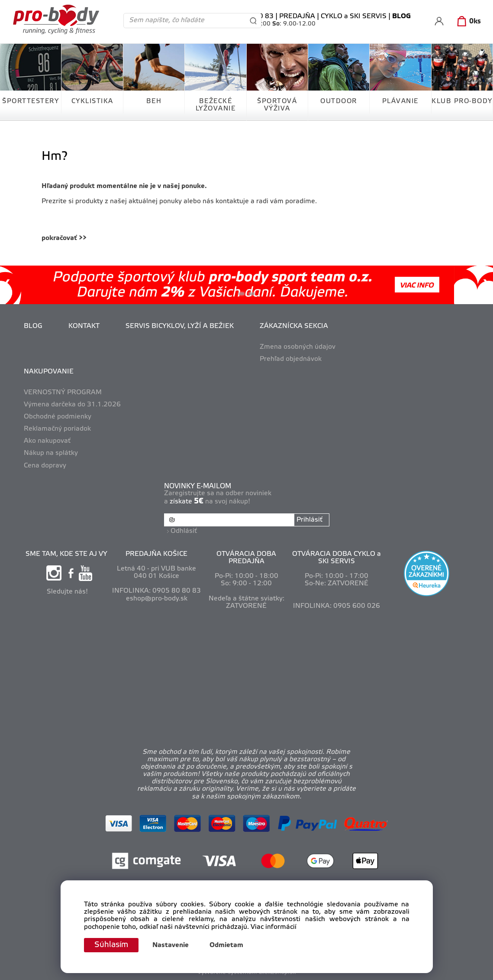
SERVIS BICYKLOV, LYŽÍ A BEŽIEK (180, 326)
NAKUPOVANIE (49, 372)
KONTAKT (84, 326)
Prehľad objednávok (291, 359)
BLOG (33, 326)
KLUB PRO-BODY (462, 101)
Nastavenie (171, 945)
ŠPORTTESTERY (31, 101)
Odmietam (226, 945)
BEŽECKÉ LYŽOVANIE (216, 105)
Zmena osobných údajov (298, 347)
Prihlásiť (309, 520)
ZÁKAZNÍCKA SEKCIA (294, 326)
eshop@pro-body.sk (157, 599)
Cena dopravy (45, 466)
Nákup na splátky (51, 453)
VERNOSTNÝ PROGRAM (63, 393)
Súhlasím (111, 945)
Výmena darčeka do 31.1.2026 (72, 405)
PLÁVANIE (400, 101)
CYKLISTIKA (92, 101)
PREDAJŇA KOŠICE (156, 554)
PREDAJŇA (297, 16)
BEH (154, 101)
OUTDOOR (339, 101)
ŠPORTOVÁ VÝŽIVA (277, 105)
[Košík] (467, 22)
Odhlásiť (184, 531)
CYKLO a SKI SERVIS (354, 16)
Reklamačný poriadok (57, 429)
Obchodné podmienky (58, 417)
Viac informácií (274, 927)
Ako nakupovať (47, 441)
